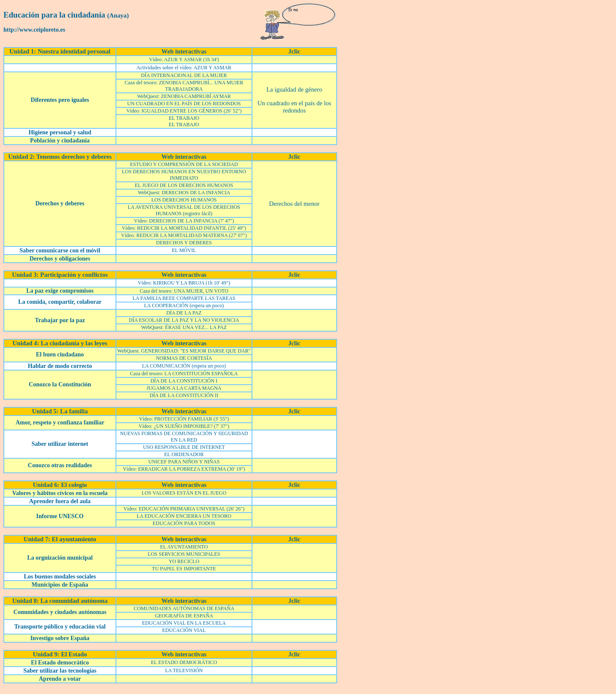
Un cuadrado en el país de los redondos (295, 107)
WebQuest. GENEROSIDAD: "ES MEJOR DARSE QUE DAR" (184, 351)
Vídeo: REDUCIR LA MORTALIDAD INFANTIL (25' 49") (184, 228)
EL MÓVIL (184, 250)
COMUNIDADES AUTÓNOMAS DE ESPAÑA (184, 608)
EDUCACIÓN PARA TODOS (184, 523)
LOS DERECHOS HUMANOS (184, 200)
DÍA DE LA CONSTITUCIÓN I (184, 381)
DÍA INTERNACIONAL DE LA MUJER (184, 75)
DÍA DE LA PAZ (184, 313)
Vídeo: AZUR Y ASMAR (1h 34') (184, 59)
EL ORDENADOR (184, 454)
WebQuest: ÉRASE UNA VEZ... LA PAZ (184, 327)
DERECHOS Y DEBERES (184, 243)
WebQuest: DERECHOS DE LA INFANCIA (184, 193)
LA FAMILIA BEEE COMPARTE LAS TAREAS (184, 298)
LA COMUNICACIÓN (166, 366)
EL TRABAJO (184, 118)
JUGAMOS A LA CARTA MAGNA (184, 388)
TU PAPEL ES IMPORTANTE (184, 569)
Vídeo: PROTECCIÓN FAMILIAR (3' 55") (184, 419)
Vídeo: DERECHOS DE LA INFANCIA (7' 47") (184, 221)
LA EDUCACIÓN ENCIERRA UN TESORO (184, 516)
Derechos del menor (294, 204)
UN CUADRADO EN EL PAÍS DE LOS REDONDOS (184, 104)
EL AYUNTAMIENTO (184, 547)
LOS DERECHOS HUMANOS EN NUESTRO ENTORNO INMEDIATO (184, 175)
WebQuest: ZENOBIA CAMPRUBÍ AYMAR (184, 96)
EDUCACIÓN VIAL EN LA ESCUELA (184, 623)
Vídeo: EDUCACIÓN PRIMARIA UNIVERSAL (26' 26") (184, 509)
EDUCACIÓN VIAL (184, 630)
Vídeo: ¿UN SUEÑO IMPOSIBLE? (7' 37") (184, 426)
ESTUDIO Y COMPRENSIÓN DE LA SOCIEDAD (184, 164)
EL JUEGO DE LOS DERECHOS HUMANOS (184, 185)
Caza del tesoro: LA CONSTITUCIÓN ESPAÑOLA (184, 374)
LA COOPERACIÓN (166, 305)
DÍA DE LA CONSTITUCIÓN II (184, 395)
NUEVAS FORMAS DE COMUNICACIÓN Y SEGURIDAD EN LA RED (184, 437)
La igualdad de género (295, 89)
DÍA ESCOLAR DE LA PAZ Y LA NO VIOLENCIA (184, 320)
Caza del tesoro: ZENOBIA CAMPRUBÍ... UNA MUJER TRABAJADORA (184, 86)
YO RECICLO (184, 561)
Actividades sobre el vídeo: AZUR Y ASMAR (184, 68)
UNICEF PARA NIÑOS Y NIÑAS (184, 462)
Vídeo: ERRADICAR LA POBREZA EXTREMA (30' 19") (184, 469)
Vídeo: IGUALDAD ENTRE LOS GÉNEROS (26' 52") (184, 111)
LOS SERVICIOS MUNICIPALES (184, 554)
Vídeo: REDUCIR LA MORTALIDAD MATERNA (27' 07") (184, 235)
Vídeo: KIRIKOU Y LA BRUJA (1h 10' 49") (184, 283)
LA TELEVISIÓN (184, 670)
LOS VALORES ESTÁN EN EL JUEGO (184, 493)
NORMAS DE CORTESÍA (184, 358)
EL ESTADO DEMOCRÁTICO (184, 662)
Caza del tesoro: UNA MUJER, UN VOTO (184, 291)
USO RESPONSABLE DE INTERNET (184, 447)
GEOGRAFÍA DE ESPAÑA (184, 616)
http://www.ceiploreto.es (34, 30)
